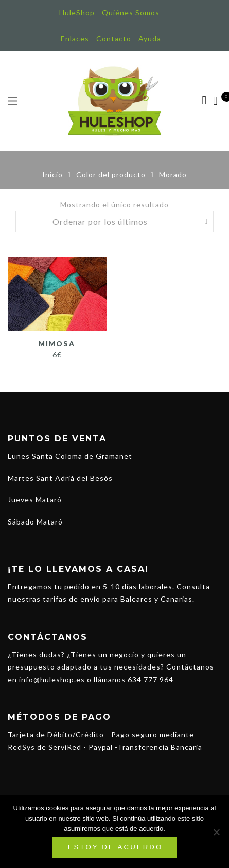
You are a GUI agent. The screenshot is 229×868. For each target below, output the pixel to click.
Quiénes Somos (131, 13)
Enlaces (75, 38)
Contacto (114, 38)
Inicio (52, 175)
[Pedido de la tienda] (115, 222)
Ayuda (150, 38)
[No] (216, 832)
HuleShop (77, 13)
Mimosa (57, 343)
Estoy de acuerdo (116, 847)
